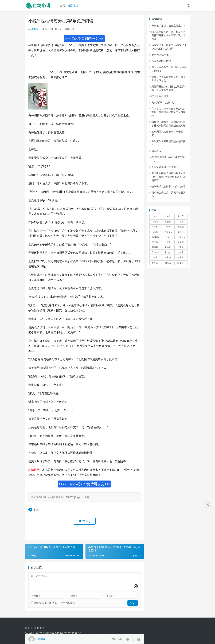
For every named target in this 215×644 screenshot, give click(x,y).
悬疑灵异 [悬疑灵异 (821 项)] (169, 232)
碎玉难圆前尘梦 (160, 96)
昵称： (36, 596)
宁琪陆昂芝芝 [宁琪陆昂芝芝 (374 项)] (182, 227)
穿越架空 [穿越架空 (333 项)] (156, 247)
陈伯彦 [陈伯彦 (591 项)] (168, 263)
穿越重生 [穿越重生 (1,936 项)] (169, 247)
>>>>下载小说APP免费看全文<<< (84, 484)
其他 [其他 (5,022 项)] (155, 216)
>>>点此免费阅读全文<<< (84, 39)
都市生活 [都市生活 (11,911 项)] (182, 257)
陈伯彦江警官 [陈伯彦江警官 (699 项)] (182, 263)
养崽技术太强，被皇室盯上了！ (169, 26)
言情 (36, 510)
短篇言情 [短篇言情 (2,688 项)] (182, 242)
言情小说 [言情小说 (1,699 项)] (156, 252)
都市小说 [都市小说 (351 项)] (169, 257)
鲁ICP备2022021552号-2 (68, 633)
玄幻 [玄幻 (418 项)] (168, 237)
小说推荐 (33, 29)
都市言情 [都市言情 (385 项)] (156, 263)
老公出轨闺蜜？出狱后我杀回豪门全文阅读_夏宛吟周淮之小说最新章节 (169, 177)
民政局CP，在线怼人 (163, 103)
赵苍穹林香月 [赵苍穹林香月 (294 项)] (182, 252)
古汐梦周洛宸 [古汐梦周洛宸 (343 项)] (170, 222)
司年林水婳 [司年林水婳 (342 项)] (157, 227)
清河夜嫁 (156, 151)
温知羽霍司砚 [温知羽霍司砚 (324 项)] (157, 237)
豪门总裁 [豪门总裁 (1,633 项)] (169, 252)
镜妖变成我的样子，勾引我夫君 (169, 186)
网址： (111, 596)
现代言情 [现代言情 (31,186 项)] (156, 242)
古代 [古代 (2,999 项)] (168, 216)
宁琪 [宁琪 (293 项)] (168, 227)
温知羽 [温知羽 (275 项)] (181, 232)
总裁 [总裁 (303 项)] (155, 232)
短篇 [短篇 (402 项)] (168, 242)
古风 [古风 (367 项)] (181, 222)
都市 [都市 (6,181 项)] (155, 257)
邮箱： (74, 596)
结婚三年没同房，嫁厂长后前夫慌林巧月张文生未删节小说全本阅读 (169, 35)
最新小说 (74, 6)
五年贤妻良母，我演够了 (165, 167)
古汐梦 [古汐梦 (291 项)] (155, 222)
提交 (133, 603)
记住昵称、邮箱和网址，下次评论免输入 (53, 603)
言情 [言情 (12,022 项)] (181, 247)
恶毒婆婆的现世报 (161, 61)
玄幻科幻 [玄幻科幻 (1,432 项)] (182, 237)
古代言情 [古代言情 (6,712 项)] (182, 216)
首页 (63, 6)
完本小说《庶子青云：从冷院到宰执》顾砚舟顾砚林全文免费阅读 (169, 112)
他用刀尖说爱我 (160, 55)
